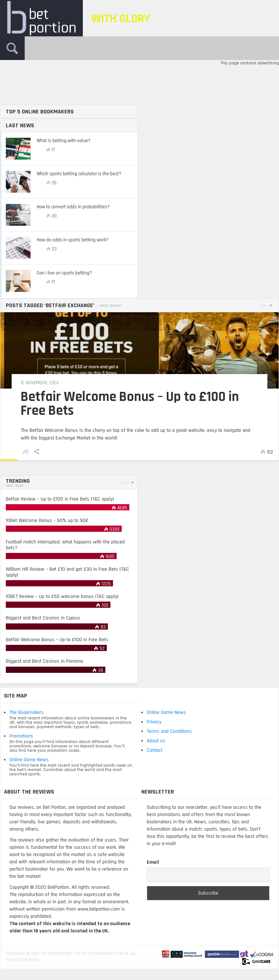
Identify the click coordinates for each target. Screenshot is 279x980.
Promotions (21, 736)
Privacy (154, 722)
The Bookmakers (27, 712)
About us (156, 741)
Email (153, 862)
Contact (155, 750)
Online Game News (29, 760)
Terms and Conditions (169, 731)
